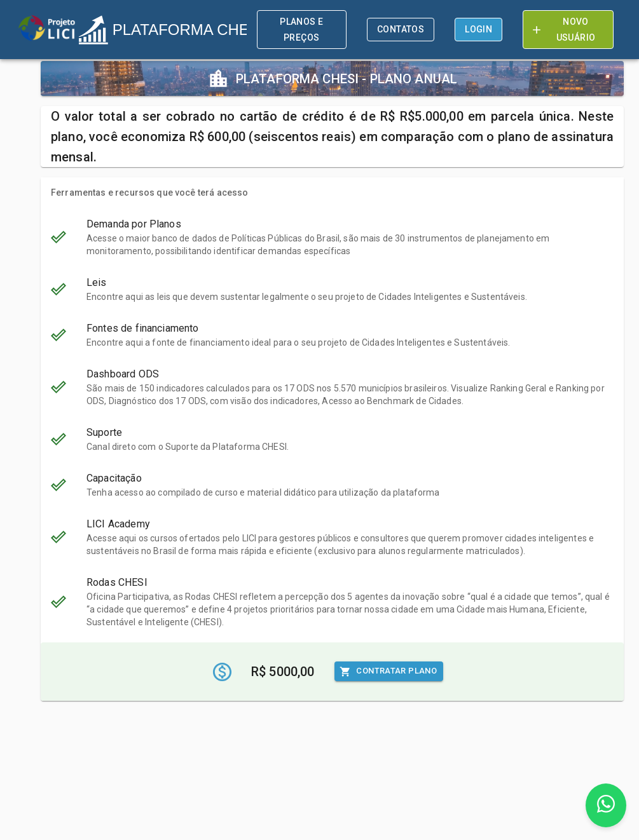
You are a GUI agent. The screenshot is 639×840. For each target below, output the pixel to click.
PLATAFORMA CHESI (170, 30)
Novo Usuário (568, 30)
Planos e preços (302, 30)
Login (478, 30)
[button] (332, 237)
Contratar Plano (389, 671)
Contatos (401, 30)
